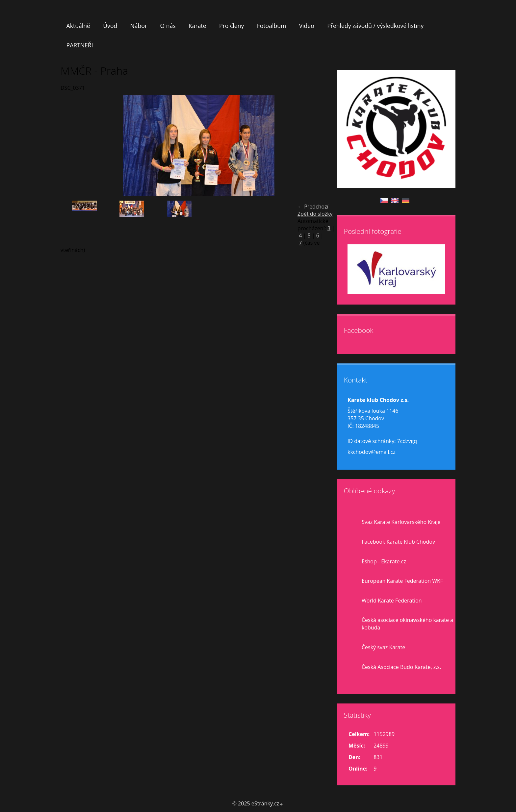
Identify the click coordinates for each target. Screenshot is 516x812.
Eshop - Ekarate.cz (384, 561)
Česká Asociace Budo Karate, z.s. (401, 667)
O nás (168, 26)
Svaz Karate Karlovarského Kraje (401, 522)
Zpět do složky (315, 214)
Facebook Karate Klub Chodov (398, 542)
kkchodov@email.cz (372, 452)
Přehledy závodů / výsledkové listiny (375, 26)
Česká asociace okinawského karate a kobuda (407, 624)
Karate (197, 26)
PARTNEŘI (80, 45)
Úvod (110, 26)
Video (307, 26)
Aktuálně (78, 26)
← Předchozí (313, 207)
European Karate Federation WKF (402, 581)
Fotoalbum (272, 26)
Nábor (139, 26)
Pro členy (232, 26)
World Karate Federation (392, 601)
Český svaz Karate (383, 647)
